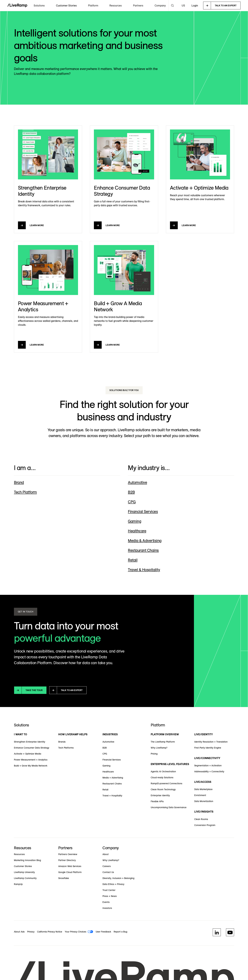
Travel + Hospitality (112, 796)
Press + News (110, 896)
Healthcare (108, 772)
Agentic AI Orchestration (163, 771)
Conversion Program (205, 825)
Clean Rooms (201, 819)
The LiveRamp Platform (163, 742)
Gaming (106, 766)
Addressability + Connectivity (209, 771)
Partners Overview (68, 854)
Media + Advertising (113, 778)
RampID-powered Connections (166, 783)
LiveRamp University (24, 872)
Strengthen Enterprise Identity (30, 742)
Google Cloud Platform (70, 872)
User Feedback (103, 932)
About (106, 854)
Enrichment (200, 795)
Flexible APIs (157, 801)
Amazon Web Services (70, 866)
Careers (107, 866)
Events (106, 902)
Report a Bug (120, 932)
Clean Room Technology (163, 789)
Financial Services (112, 760)
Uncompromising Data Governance (169, 807)
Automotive (108, 742)
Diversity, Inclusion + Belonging (118, 878)
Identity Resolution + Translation (211, 742)
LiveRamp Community (25, 878)
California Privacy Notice (50, 932)
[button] (39, 5)
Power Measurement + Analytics (31, 760)
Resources (19, 854)
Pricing (154, 754)
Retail (105, 790)
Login (195, 5)
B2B (105, 748)
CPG (105, 754)
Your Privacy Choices (76, 932)
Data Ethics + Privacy (113, 884)
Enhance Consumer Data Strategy (32, 748)
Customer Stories (66, 5)
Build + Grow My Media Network (31, 766)
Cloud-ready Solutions (162, 777)
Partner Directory (67, 860)
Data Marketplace (203, 789)
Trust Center (109, 890)
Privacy (31, 932)
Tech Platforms (66, 748)
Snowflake (64, 878)
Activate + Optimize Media (28, 754)
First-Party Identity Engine (208, 748)
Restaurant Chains (112, 784)
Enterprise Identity (160, 795)
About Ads (19, 932)
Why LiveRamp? (159, 748)
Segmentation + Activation (208, 766)
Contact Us (108, 872)
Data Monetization (204, 801)
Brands (62, 742)
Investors (107, 908)
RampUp (18, 884)
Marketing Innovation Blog (27, 860)
